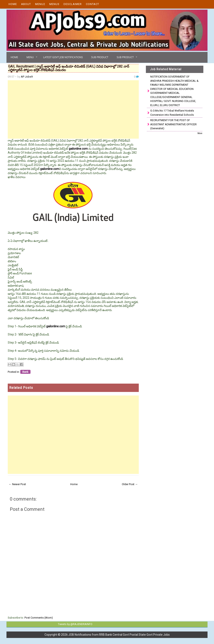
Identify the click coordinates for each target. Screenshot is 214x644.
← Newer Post (17, 484)
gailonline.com (78, 149)
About (26, 4)
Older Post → (130, 484)
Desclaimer (73, 4)
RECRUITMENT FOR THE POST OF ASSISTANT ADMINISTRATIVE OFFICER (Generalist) (173, 124)
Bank (25, 372)
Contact (92, 4)
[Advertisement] (73, 109)
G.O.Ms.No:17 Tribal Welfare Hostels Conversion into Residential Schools (172, 113)
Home (13, 4)
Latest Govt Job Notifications (63, 57)
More (200, 133)
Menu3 (54, 4)
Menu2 (40, 4)
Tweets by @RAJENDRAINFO (75, 624)
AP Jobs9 (27, 77)
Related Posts (21, 388)
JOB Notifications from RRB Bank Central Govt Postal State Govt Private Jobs (119, 634)
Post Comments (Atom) (39, 618)
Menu (30, 57)
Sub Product (100, 57)
